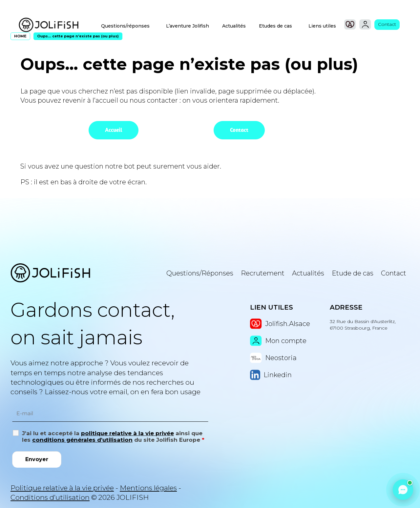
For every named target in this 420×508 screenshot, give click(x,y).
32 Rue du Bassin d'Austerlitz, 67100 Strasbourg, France (363, 325)
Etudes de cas (275, 26)
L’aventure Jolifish (188, 26)
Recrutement (263, 273)
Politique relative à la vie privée (62, 488)
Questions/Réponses (200, 273)
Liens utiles (322, 26)
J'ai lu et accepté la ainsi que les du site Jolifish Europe (113, 437)
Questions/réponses (125, 26)
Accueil (114, 130)
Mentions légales (148, 488)
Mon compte (278, 341)
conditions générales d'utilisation (82, 440)
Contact (387, 24)
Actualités (234, 26)
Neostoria (273, 358)
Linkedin (271, 375)
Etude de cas (353, 273)
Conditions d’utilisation (50, 497)
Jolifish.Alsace (280, 324)
